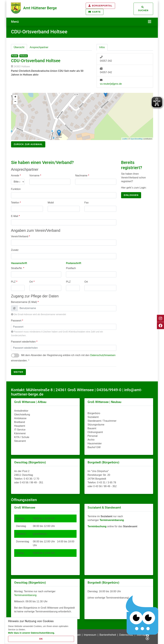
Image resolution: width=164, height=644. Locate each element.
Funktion (16, 189)
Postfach (71, 268)
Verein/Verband (21, 236)
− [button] (15, 101)
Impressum (90, 634)
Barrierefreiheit (108, 634)
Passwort (17, 320)
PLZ (14, 281)
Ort (32, 281)
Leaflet (125, 138)
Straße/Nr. (18, 268)
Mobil (51, 202)
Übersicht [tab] (19, 47)
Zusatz (15, 250)
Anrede (16, 175)
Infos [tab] (102, 47)
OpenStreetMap (137, 138)
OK (41, 639)
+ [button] (15, 97)
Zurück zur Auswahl (28, 144)
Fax (87, 202)
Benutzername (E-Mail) (25, 302)
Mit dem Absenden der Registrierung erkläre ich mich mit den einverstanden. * (63, 357)
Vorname (35, 175)
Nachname (82, 175)
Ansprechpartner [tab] (39, 47)
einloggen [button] (131, 195)
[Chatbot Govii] (142, 615)
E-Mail (15, 216)
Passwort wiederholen (24, 341)
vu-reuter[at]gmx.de (111, 83)
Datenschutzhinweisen (103, 355)
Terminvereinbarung (25, 595)
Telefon (16, 202)
